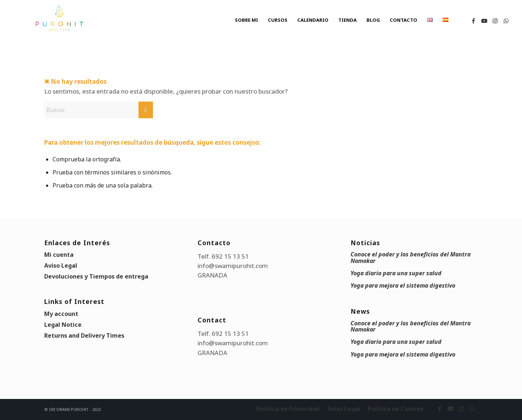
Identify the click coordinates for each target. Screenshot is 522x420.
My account (61, 314)
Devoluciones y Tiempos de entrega (96, 276)
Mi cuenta (59, 255)
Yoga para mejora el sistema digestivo (403, 285)
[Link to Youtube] (484, 21)
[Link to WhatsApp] (506, 21)
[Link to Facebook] (473, 21)
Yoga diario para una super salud (396, 273)
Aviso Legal (61, 265)
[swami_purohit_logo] (59, 18)
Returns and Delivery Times (84, 335)
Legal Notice (63, 325)
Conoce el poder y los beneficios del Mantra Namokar (411, 257)
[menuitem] (246, 27)
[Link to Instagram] (495, 21)
